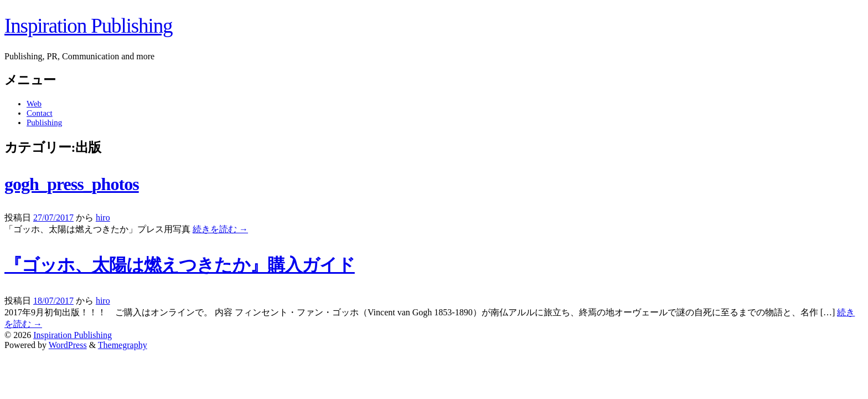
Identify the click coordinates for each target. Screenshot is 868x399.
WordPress (68, 345)
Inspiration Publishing (88, 26)
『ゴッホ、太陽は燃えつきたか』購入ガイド (180, 265)
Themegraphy (123, 345)
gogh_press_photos (72, 184)
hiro (103, 218)
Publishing (44, 122)
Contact (40, 113)
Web (34, 104)
